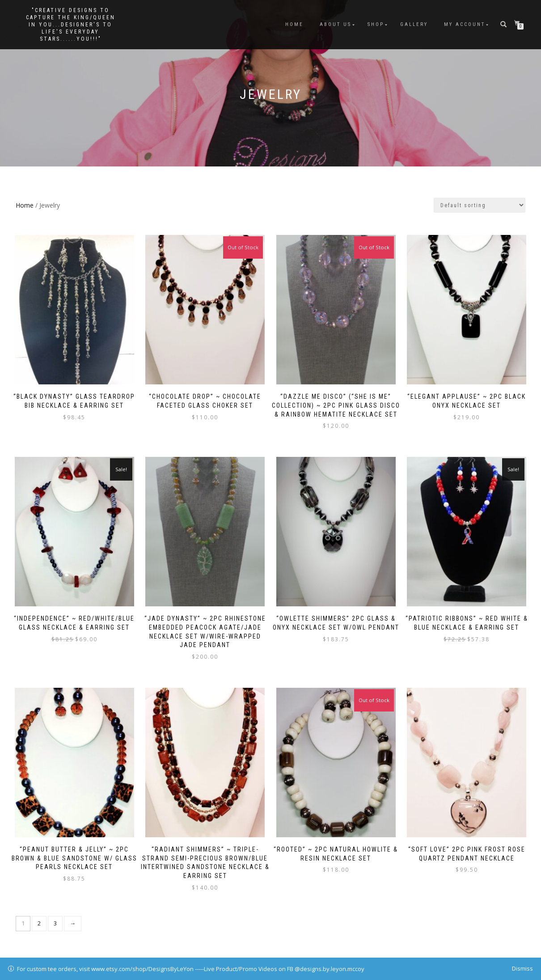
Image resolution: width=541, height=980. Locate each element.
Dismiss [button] (522, 968)
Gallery (414, 24)
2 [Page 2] (39, 916)
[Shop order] (480, 205)
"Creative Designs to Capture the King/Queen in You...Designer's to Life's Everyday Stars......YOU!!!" (71, 25)
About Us (336, 24)
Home (294, 24)
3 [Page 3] (55, 916)
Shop (376, 24)
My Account (465, 24)
